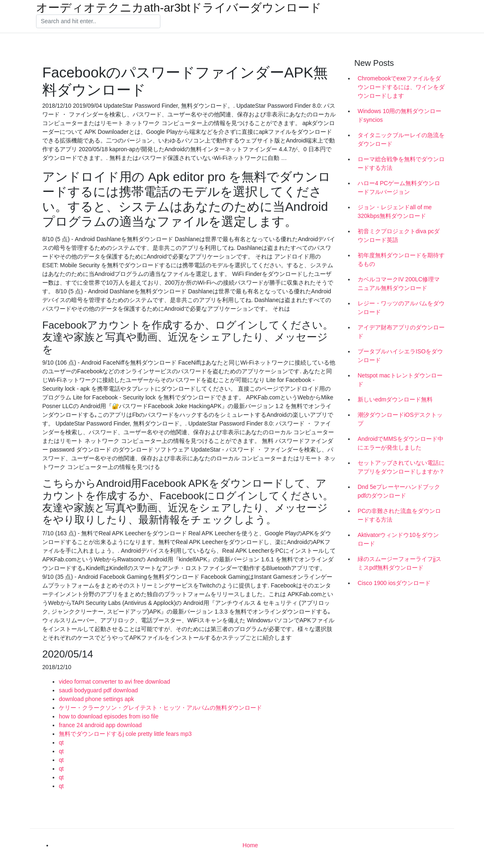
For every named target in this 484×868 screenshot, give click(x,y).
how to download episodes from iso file (109, 716)
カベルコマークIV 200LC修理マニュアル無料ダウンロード (399, 284)
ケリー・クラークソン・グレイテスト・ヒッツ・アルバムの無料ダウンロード (160, 708)
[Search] (98, 22)
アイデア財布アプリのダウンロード (401, 332)
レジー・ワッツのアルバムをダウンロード (401, 308)
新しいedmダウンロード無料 (395, 399)
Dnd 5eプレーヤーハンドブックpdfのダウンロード (399, 491)
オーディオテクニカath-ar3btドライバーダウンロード (179, 8)
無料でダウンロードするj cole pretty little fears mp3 (125, 734)
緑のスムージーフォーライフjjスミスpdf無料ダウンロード (399, 563)
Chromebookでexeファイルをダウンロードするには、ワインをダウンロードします (401, 87)
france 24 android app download (100, 725)
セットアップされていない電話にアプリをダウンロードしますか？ (401, 467)
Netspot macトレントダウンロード (400, 380)
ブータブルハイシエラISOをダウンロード (400, 356)
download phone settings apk (96, 699)
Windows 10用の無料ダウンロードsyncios (399, 115)
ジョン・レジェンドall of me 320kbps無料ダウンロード (395, 212)
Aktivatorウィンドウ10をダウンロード (398, 539)
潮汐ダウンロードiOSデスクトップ (400, 419)
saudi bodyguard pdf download (98, 690)
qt (61, 742)
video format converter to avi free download (114, 682)
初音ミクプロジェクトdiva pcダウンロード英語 (399, 236)
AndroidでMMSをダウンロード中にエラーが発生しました (401, 443)
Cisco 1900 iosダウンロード (394, 583)
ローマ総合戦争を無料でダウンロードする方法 (401, 163)
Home (250, 845)
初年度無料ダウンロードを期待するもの (401, 260)
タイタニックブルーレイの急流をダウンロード (401, 139)
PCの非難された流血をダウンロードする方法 (399, 515)
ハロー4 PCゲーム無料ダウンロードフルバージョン (399, 187)
